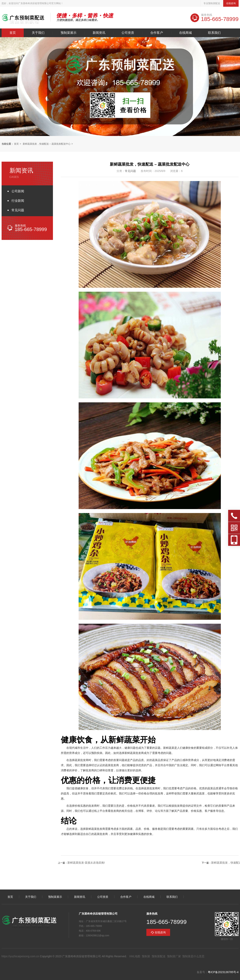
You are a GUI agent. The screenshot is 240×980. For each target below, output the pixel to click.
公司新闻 (18, 191)
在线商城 (185, 33)
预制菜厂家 (174, 956)
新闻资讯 (99, 33)
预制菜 (146, 956)
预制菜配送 (159, 956)
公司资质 (128, 33)
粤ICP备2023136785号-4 (223, 972)
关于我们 (38, 33)
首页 (13, 33)
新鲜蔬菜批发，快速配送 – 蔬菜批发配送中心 (47, 144)
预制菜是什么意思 (193, 956)
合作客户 (157, 33)
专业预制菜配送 (212, 3)
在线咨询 (231, 3)
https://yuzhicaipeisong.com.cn (20, 956)
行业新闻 (18, 201)
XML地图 (135, 956)
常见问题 (18, 210)
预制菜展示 (69, 33)
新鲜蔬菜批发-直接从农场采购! (86, 863)
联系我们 (214, 33)
